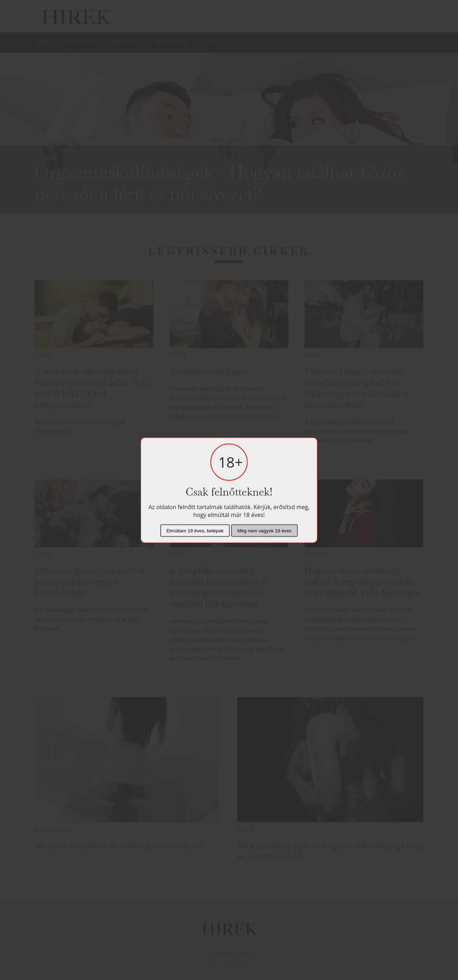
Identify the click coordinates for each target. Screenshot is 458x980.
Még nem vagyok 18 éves (264, 530)
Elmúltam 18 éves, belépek (195, 530)
